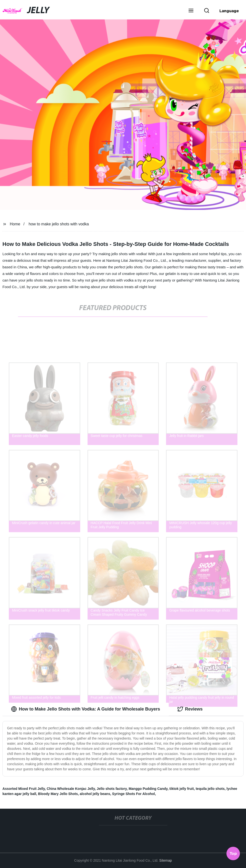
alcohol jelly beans (95, 794)
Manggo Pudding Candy (148, 789)
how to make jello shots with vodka (59, 224)
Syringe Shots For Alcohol (133, 794)
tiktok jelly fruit (182, 789)
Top (233, 853)
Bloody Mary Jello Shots (58, 794)
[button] (191, 11)
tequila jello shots (210, 789)
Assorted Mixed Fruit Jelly (24, 789)
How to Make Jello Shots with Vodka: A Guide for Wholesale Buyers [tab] (85, 709)
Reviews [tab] (190, 709)
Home (15, 224)
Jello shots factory (112, 789)
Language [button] (229, 11)
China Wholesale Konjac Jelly (71, 789)
